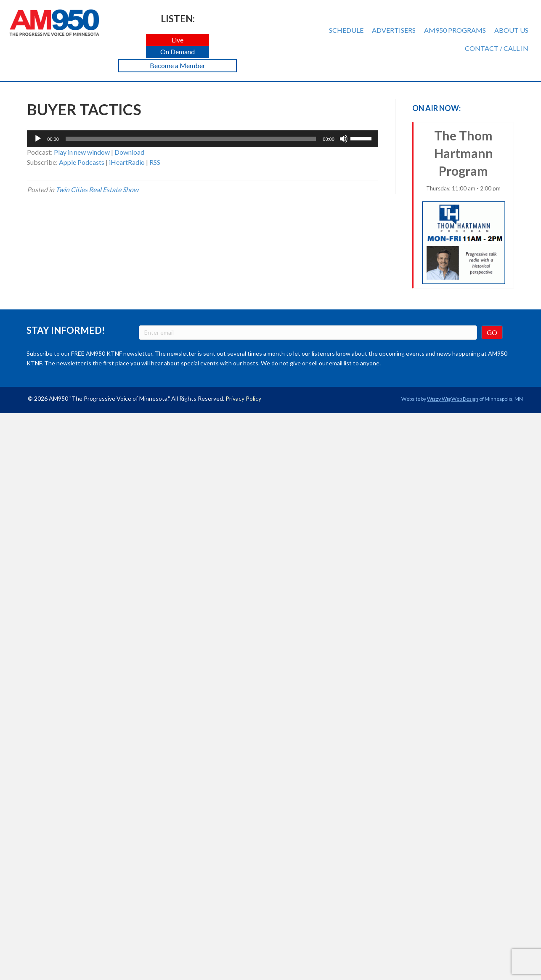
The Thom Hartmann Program (464, 206)
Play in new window (82, 152)
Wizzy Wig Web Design (453, 399)
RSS (155, 162)
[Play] (38, 139)
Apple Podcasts (82, 162)
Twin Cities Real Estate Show (97, 189)
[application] (203, 139)
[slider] (191, 139)
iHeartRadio (127, 162)
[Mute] (344, 139)
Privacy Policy (243, 398)
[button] (178, 40)
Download (129, 152)
